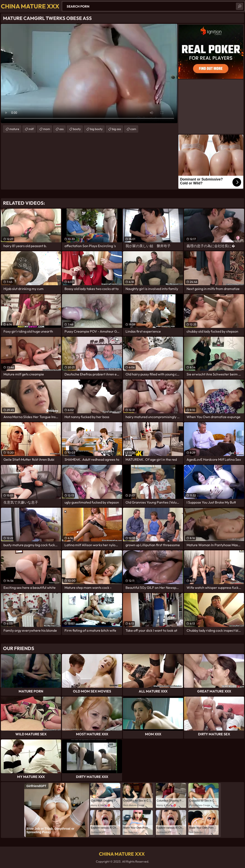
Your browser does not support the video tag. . (89, 73)
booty (77, 129)
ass (61, 129)
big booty (96, 129)
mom (47, 129)
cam (133, 129)
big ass (116, 129)
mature (14, 129)
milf (31, 129)
